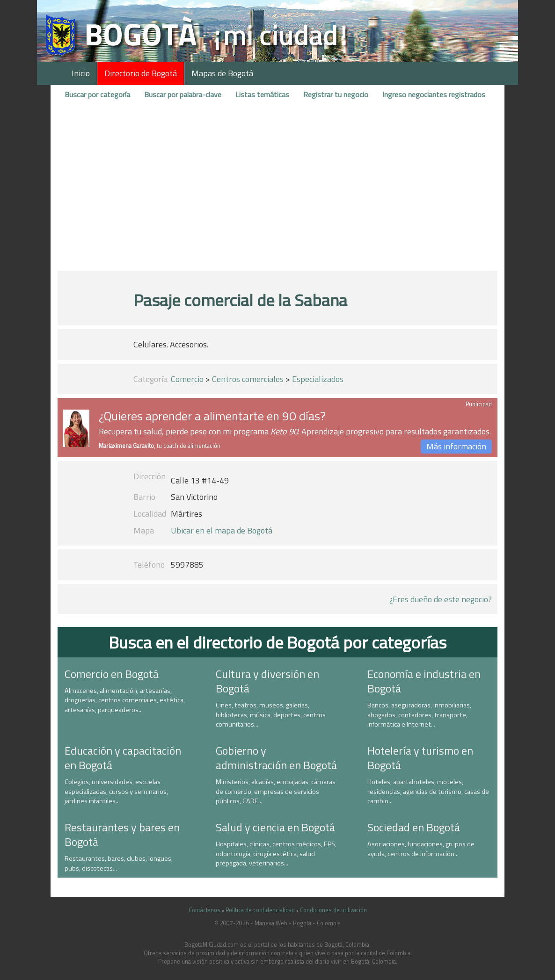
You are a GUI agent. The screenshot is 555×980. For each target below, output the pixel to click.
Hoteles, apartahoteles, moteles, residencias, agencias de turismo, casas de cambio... (428, 791)
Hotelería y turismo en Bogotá (420, 758)
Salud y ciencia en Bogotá (275, 827)
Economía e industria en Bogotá (424, 681)
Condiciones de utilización (333, 910)
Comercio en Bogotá (112, 674)
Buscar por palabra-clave (183, 94)
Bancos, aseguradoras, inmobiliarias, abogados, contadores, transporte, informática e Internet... (419, 715)
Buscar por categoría (97, 94)
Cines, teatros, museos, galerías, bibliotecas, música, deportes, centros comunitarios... (271, 715)
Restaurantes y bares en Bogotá (122, 834)
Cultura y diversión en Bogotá (267, 681)
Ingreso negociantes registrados (434, 94)
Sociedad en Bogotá (414, 827)
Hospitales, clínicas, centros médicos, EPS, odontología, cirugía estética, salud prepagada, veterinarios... (276, 854)
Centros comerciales (248, 379)
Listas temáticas (262, 94)
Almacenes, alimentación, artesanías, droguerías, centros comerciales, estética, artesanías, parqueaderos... (125, 700)
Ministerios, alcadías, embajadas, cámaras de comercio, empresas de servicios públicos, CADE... (276, 791)
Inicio (81, 73)
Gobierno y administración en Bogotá (276, 758)
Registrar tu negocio (336, 94)
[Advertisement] (277, 193)
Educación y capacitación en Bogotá (123, 758)
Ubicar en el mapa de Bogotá (222, 530)
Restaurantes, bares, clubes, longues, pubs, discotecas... (119, 863)
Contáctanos (204, 910)
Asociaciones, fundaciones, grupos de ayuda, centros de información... (421, 849)
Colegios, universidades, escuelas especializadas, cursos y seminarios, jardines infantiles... (116, 791)
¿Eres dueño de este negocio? (441, 599)
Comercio (187, 379)
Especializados (318, 379)
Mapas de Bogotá (222, 73)
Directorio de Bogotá (141, 73)
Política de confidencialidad (260, 910)
